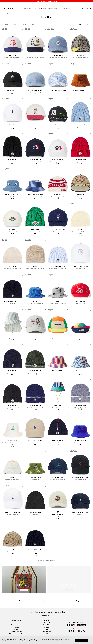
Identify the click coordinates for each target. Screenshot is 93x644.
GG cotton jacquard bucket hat (13, 479)
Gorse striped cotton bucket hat (58, 373)
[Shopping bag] (90, 9)
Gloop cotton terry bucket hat (80, 443)
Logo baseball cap (80, 268)
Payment (17, 627)
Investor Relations (47, 631)
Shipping (17, 629)
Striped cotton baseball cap (58, 92)
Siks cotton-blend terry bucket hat (35, 303)
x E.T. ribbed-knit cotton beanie (35, 232)
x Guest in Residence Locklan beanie (13, 268)
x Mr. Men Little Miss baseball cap (80, 57)
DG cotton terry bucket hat (80, 92)
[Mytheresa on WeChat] (84, 631)
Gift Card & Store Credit (17, 625)
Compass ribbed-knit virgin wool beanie (58, 268)
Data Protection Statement (10, 642)
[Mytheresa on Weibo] (81, 631)
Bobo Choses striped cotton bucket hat (58, 408)
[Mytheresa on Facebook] (71, 631)
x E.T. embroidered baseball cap (13, 232)
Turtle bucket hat (35, 479)
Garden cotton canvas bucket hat (80, 373)
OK (81, 641)
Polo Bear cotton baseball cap (35, 127)
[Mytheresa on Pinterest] (74, 631)
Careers (47, 629)
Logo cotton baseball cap (13, 92)
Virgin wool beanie (80, 127)
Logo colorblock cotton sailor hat (80, 338)
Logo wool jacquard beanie (58, 197)
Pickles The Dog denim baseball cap (35, 338)
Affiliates (47, 634)
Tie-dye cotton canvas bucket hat (35, 197)
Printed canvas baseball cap (58, 127)
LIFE (13, 4)
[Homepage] (8, 9)
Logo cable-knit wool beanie (13, 373)
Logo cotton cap (80, 514)
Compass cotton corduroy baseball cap (35, 268)
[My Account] (85, 9)
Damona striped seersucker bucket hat (13, 338)
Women (4, 4)
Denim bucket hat (13, 197)
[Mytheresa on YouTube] (79, 631)
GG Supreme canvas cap (13, 552)
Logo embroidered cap (80, 479)
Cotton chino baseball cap (13, 127)
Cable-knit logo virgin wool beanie (35, 408)
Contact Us (17, 623)
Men (7, 4)
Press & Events (47, 627)
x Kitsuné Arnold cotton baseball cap (13, 57)
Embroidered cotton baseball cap (58, 479)
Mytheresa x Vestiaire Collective (17, 634)
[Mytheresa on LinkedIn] (69, 631)
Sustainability (47, 625)
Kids (10, 4)
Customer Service (17, 620)
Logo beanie (13, 303)
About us (47, 620)
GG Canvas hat (80, 197)
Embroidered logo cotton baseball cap (35, 162)
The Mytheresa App (46, 623)
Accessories (11, 13)
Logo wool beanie (58, 443)
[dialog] (47, 640)
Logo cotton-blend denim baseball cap (58, 57)
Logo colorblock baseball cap (58, 338)
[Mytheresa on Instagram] (76, 631)
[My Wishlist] (88, 9)
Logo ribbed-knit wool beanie (13, 162)
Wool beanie (35, 514)
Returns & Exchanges (17, 631)
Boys (6, 13)
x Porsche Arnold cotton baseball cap (35, 57)
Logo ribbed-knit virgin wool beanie (35, 373)
